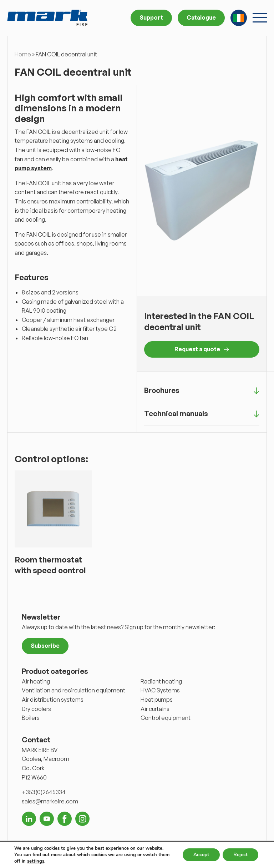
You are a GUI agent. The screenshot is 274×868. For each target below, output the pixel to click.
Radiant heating (161, 681)
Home (23, 54)
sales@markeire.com (50, 801)
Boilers (31, 718)
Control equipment (166, 718)
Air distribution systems (53, 700)
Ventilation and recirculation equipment (73, 690)
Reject (240, 855)
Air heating (36, 681)
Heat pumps (157, 700)
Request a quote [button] (202, 349)
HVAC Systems (160, 690)
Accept (201, 855)
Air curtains (155, 709)
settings (36, 861)
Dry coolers (36, 709)
